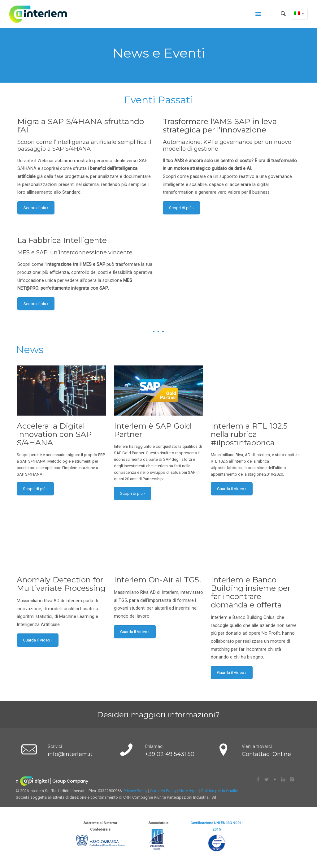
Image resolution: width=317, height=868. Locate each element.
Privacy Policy (135, 791)
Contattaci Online (266, 754)
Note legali (189, 791)
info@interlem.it (70, 754)
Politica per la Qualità (220, 791)
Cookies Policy (163, 791)
